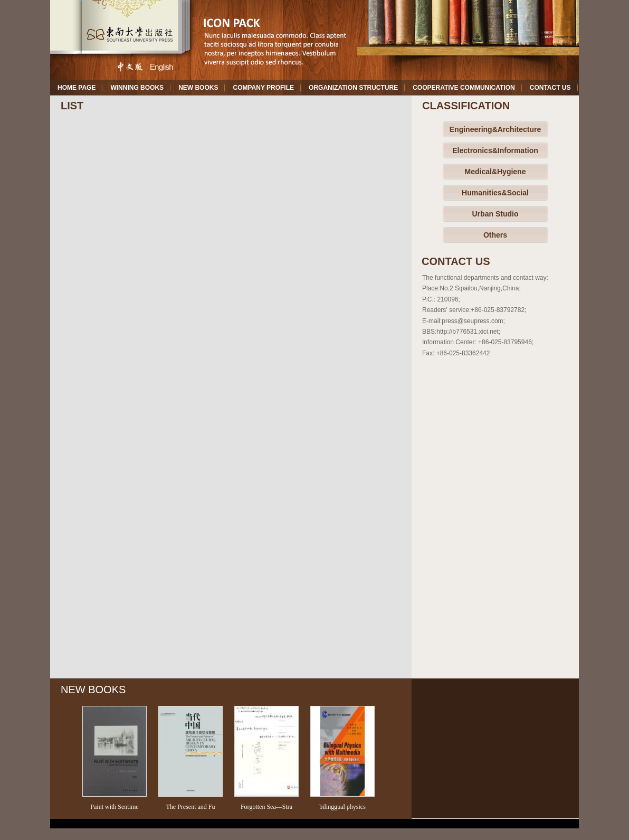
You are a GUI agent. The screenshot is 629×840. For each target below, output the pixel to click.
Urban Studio (495, 214)
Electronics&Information (495, 150)
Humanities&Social (495, 193)
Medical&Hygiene (495, 172)
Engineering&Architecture (495, 129)
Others (495, 235)
